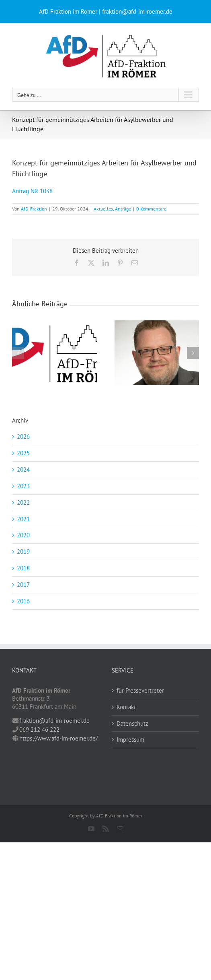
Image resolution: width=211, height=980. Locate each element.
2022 (23, 502)
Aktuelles (103, 209)
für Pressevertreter (140, 690)
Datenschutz (132, 723)
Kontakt (126, 707)
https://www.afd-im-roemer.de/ (58, 738)
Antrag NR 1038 (32, 191)
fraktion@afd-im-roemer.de (54, 721)
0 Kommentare (151, 209)
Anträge (123, 209)
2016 (23, 601)
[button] (18, 353)
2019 (23, 552)
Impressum (130, 740)
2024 (23, 469)
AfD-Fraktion (34, 209)
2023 (23, 486)
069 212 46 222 (39, 729)
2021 (23, 519)
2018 (23, 568)
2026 (23, 436)
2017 (23, 585)
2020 (23, 535)
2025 (23, 453)
